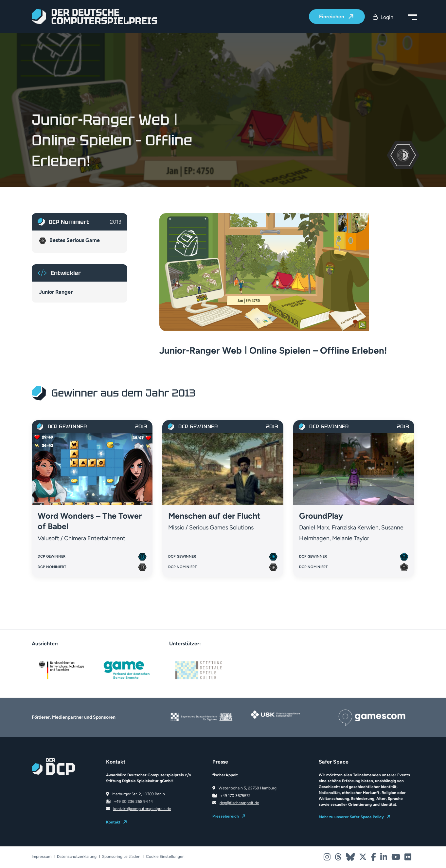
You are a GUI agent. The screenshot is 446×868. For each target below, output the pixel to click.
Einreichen (332, 17)
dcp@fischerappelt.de (239, 803)
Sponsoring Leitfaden (121, 857)
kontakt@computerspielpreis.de (142, 809)
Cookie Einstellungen (165, 857)
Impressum (42, 857)
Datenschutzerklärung (77, 857)
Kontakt (113, 822)
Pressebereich (226, 816)
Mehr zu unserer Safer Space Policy (351, 817)
